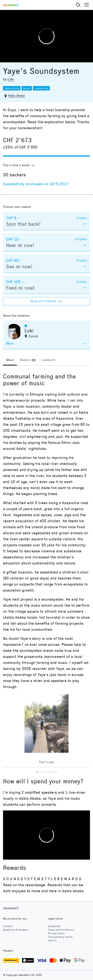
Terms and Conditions (61, 930)
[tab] (10, 360)
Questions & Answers (16, 930)
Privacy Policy (56, 933)
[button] (78, 5)
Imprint (52, 941)
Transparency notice (60, 937)
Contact (8, 926)
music (27, 88)
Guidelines (54, 926)
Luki (11, 79)
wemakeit (11, 908)
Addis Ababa (16, 96)
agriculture (12, 88)
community (41, 88)
